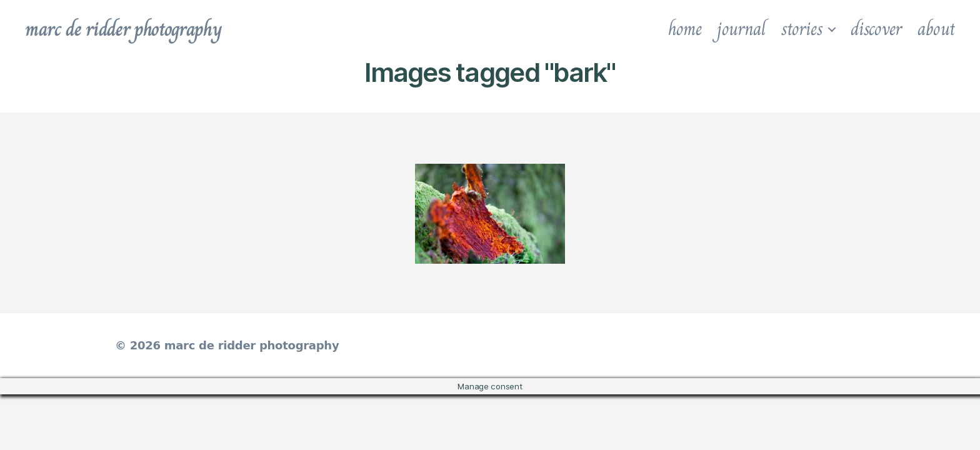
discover (876, 29)
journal (741, 29)
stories (802, 29)
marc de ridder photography (123, 29)
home (685, 29)
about (936, 29)
